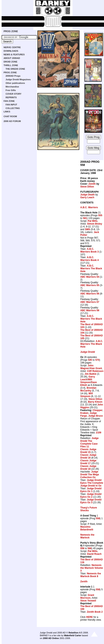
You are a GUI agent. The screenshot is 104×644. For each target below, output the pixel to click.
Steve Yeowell (88, 601)
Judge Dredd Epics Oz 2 (91, 495)
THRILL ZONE (11, 65)
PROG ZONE (11, 31)
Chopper (98, 410)
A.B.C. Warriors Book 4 (89, 259)
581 (85, 218)
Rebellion (74, 633)
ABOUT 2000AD (12, 58)
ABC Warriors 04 (90, 277)
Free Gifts (11, 90)
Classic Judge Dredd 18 (88, 468)
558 (98, 518)
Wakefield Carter (73, 635)
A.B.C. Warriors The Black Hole (91, 268)
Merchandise (12, 87)
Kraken (84, 413)
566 (90, 548)
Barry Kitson (95, 402)
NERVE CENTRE (12, 47)
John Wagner (87, 367)
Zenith (92, 184)
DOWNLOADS (11, 51)
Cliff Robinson (95, 371)
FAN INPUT (11, 105)
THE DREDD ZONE (15, 69)
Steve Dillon (87, 187)
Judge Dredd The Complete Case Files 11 (89, 442)
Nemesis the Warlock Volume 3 (92, 568)
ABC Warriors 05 (90, 285)
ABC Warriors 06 (90, 294)
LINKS (7, 112)
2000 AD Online (51, 638)
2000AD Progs (13, 76)
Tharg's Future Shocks (89, 509)
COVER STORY (13, 94)
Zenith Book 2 (95, 612)
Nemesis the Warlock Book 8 (91, 575)
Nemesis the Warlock (87, 536)
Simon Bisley (95, 224)
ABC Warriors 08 (90, 310)
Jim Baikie (90, 374)
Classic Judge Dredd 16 (88, 456)
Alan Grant (96, 368)
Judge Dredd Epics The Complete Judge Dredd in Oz (92, 483)
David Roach (94, 554)
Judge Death (87, 195)
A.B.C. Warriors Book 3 (89, 250)
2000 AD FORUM (12, 121)
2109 (99, 433)
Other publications (15, 83)
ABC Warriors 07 (90, 302)
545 (90, 360)
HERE (89, 617)
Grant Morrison (87, 596)
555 (100, 215)
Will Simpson (86, 381)
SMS (87, 229)
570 (97, 360)
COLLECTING (13, 108)
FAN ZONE (9, 101)
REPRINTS (11, 97)
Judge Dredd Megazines (18, 79)
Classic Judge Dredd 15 (88, 451)
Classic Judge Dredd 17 (88, 462)
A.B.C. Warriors (89, 207)
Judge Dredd (88, 352)
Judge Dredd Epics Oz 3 (91, 501)
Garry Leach (87, 197)
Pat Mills (93, 221)
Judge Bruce (96, 416)
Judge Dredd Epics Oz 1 (91, 490)
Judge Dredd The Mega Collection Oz (90, 475)
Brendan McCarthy (88, 389)
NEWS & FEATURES (14, 54)
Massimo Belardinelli (87, 528)
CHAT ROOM (10, 116)
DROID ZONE (10, 62)
